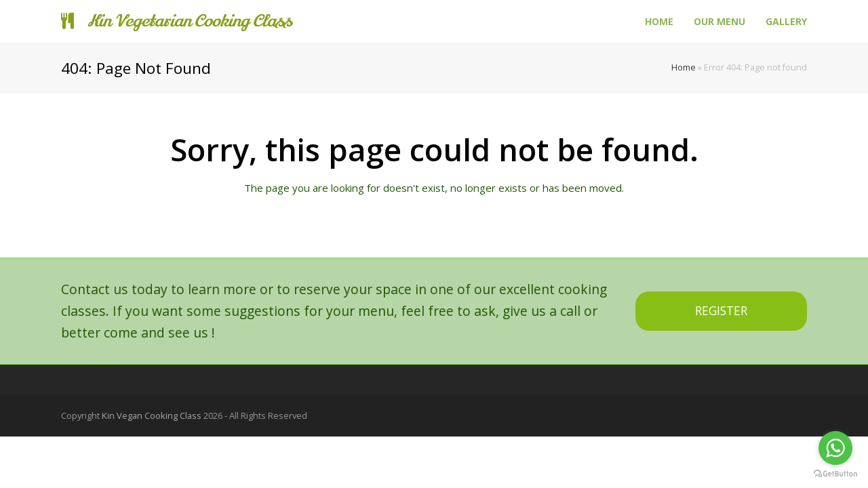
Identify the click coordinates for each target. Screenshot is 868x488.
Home (684, 67)
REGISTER (721, 311)
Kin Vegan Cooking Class (152, 415)
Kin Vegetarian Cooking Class (176, 21)
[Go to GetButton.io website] (835, 474)
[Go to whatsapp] (835, 448)
